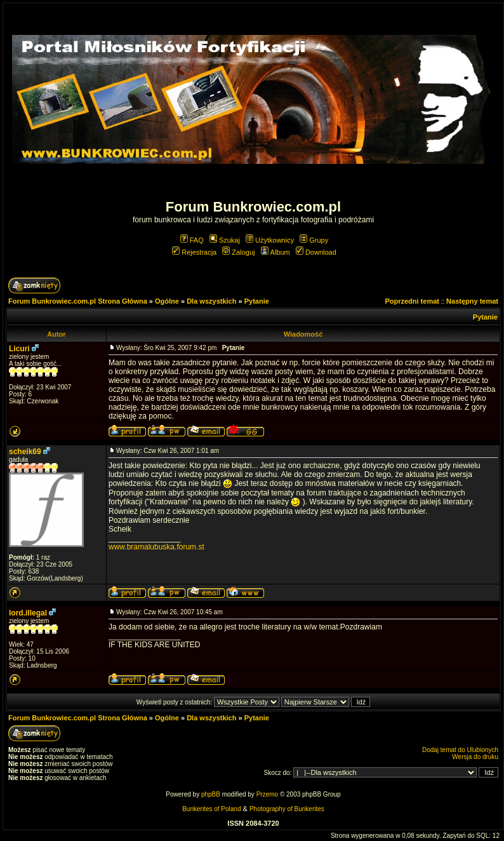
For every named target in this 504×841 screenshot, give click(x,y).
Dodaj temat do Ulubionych (460, 750)
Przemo (267, 794)
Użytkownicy (270, 240)
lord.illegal (28, 613)
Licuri (19, 349)
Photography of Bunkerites (287, 809)
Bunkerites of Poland (211, 809)
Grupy (314, 240)
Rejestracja (194, 252)
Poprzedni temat (412, 301)
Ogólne (167, 301)
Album (275, 252)
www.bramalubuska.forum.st (156, 547)
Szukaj (225, 240)
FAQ (192, 240)
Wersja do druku (475, 757)
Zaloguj (238, 252)
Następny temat (472, 301)
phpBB (211, 794)
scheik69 (25, 452)
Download (316, 252)
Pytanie (257, 301)
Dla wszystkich (211, 301)
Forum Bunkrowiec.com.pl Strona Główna (78, 301)
